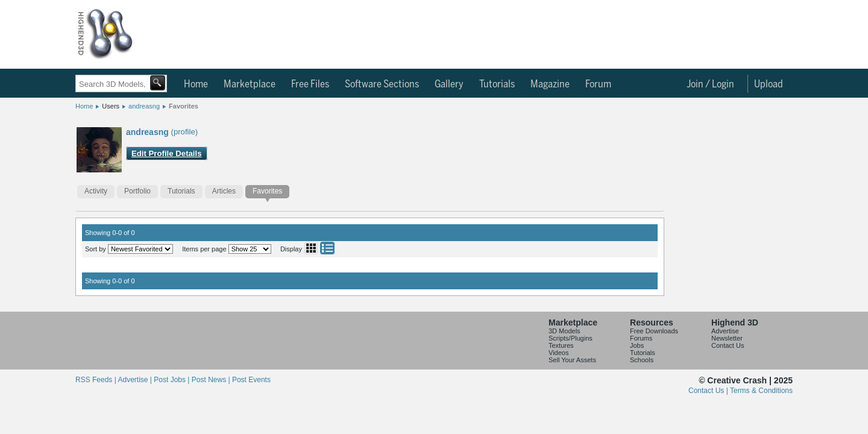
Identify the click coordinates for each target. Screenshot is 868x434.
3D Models (565, 331)
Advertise (725, 331)
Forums (641, 338)
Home (196, 84)
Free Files (310, 84)
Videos (558, 353)
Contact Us (728, 345)
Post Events (251, 380)
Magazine (550, 84)
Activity (96, 191)
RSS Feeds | (96, 380)
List (327, 248)
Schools (642, 360)
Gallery (449, 84)
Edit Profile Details (167, 153)
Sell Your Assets (572, 360)
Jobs (637, 345)
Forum (598, 84)
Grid (311, 248)
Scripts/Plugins (571, 338)
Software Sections (382, 84)
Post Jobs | (172, 380)
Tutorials (497, 84)
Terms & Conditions (761, 391)
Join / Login (710, 84)
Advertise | (136, 380)
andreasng (144, 106)
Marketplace (250, 84)
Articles (224, 191)
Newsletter (727, 338)
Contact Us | (709, 391)
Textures (561, 345)
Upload (769, 84)
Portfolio (137, 191)
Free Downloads (654, 331)
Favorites (184, 106)
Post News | (212, 380)
